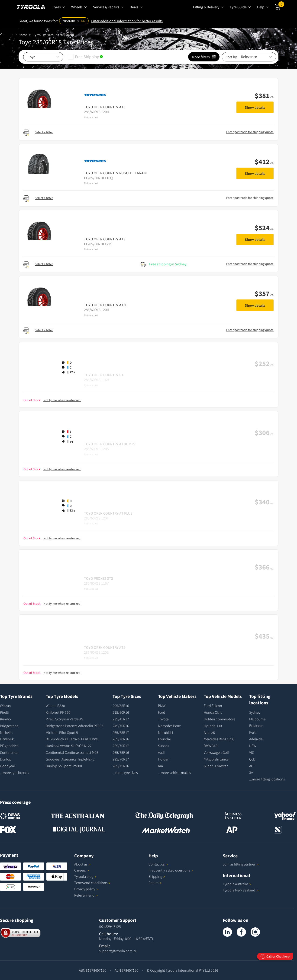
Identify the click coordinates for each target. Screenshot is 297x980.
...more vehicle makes (174, 773)
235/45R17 (121, 719)
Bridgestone (9, 726)
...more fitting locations (267, 779)
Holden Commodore (220, 719)
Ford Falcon (213, 706)
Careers (80, 870)
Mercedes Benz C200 (219, 739)
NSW (253, 746)
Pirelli (4, 712)
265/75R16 (121, 752)
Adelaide (256, 739)
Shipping (155, 876)
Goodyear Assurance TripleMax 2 (70, 759)
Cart (281, 5)
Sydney (255, 712)
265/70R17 (121, 746)
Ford (162, 712)
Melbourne (257, 719)
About (82, 864)
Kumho (5, 719)
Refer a (86, 895)
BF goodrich (9, 746)
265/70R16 (121, 739)
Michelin (6, 732)
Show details (255, 107)
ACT (252, 766)
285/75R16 (121, 766)
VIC (252, 752)
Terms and (92, 883)
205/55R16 (121, 706)
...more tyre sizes (125, 773)
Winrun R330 (55, 706)
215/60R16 (121, 712)
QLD (252, 759)
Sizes (50, 35)
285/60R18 (67, 35)
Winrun (5, 706)
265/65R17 (121, 732)
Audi (161, 752)
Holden (164, 759)
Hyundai (164, 739)
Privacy (86, 889)
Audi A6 (209, 732)
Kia (160, 766)
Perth (253, 732)
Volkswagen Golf (216, 752)
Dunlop (6, 759)
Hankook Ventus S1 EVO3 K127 (69, 746)
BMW (162, 706)
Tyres (37, 35)
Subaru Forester (216, 766)
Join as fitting (241, 864)
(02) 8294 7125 (110, 926)
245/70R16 (121, 726)
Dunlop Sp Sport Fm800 (64, 766)
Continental (9, 752)
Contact (158, 864)
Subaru (163, 746)
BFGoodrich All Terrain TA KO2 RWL (72, 739)
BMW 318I (211, 746)
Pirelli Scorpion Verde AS (64, 719)
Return (154, 883)
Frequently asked (171, 870)
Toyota (163, 719)
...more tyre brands (14, 773)
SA (251, 772)
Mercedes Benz (169, 726)
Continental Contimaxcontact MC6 (72, 752)
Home (23, 35)
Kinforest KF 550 (58, 712)
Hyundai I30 (213, 726)
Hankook (7, 739)
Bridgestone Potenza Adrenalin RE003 (74, 726)
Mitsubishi (166, 732)
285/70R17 (121, 759)
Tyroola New (241, 890)
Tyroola (86, 876)
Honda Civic (213, 712)
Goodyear (8, 766)
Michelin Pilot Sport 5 (62, 732)
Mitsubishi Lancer (217, 759)
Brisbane (256, 725)
